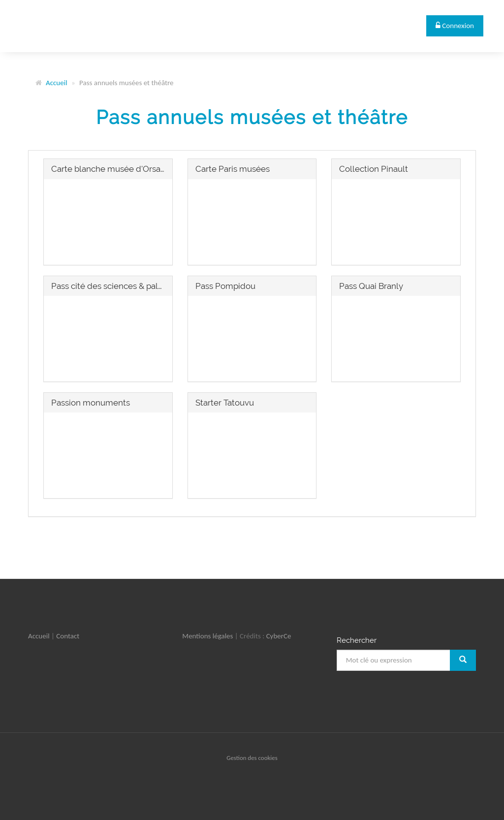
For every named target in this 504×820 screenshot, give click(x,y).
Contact (68, 636)
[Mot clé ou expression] (394, 660)
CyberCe (279, 636)
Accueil (57, 83)
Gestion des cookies (252, 758)
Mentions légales (207, 636)
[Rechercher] (463, 660)
